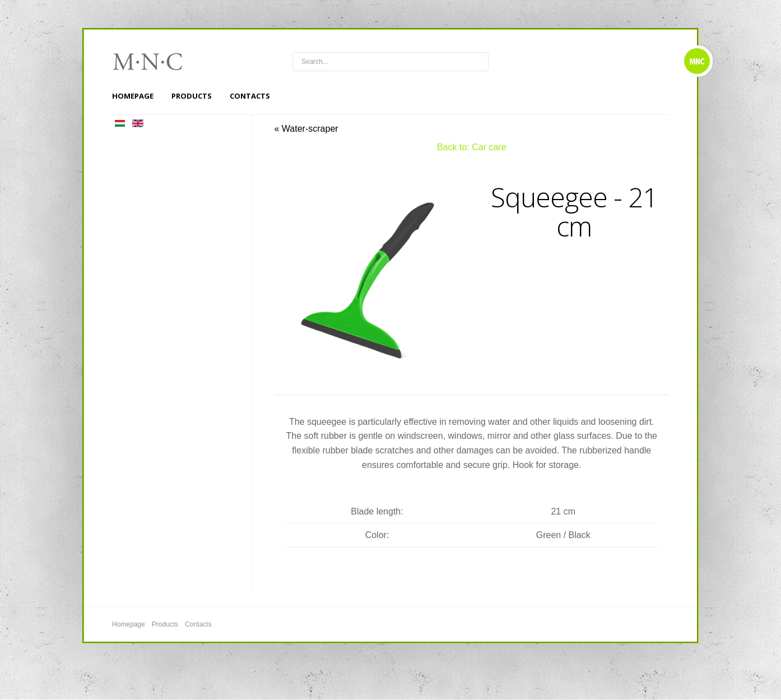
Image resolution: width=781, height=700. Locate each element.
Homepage (133, 96)
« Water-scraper (306, 129)
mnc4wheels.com (155, 62)
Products (192, 96)
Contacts (250, 96)
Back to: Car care (472, 147)
